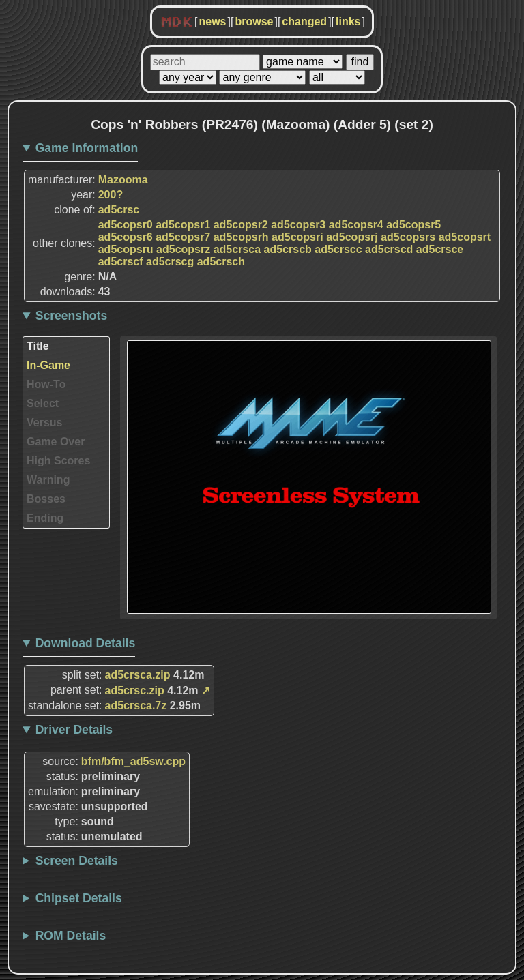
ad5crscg (170, 262)
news (212, 21)
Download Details (86, 643)
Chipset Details (79, 898)
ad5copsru (126, 249)
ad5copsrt (465, 237)
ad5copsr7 (183, 237)
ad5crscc (338, 249)
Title (38, 346)
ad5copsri (297, 237)
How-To (46, 384)
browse (254, 21)
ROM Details (71, 936)
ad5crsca (237, 249)
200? (111, 195)
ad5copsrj (352, 237)
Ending (45, 518)
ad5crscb (288, 249)
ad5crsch (221, 262)
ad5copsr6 (126, 237)
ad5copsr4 (356, 225)
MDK (177, 23)
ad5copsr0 (126, 225)
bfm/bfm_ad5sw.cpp (133, 761)
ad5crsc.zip (135, 691)
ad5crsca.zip (138, 675)
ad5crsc (119, 210)
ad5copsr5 (413, 225)
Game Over (56, 442)
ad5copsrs (408, 237)
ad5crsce (440, 249)
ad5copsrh (241, 237)
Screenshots (72, 316)
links (348, 21)
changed (304, 21)
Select (43, 403)
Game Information (87, 148)
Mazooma (123, 180)
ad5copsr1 (183, 225)
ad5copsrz (183, 249)
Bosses (46, 499)
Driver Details (74, 730)
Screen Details (77, 861)
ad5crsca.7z (136, 706)
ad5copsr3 (298, 225)
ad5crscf (121, 262)
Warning (48, 480)
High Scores (58, 461)
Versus (44, 422)
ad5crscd (389, 249)
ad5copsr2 (241, 225)
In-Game (48, 365)
